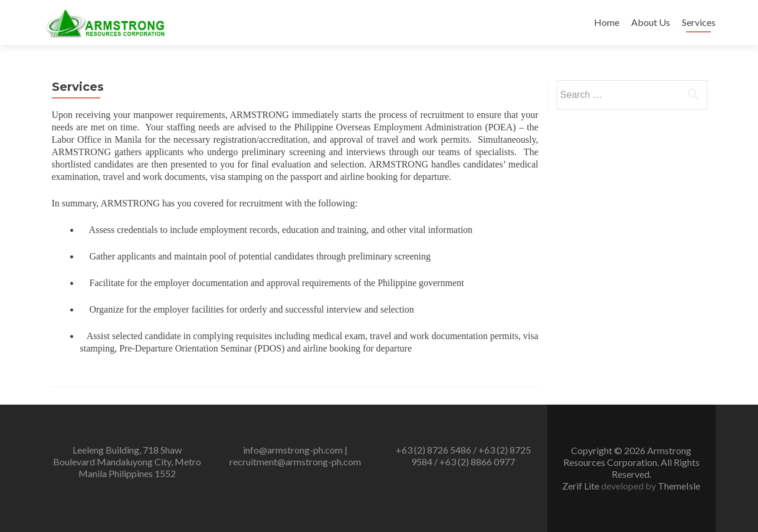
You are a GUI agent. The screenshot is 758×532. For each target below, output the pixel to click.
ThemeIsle (679, 486)
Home (607, 22)
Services (699, 22)
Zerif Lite (582, 486)
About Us (651, 22)
